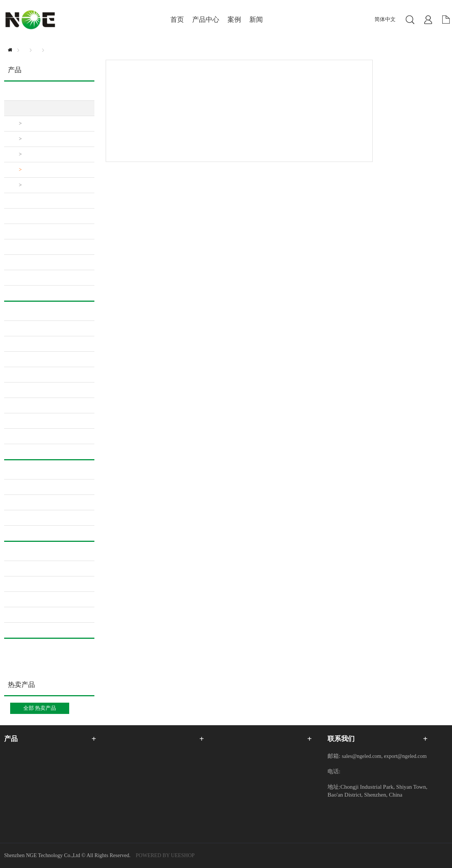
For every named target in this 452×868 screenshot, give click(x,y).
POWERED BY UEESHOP (165, 855)
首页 (10, 50)
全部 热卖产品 (40, 708)
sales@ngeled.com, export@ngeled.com (384, 756)
